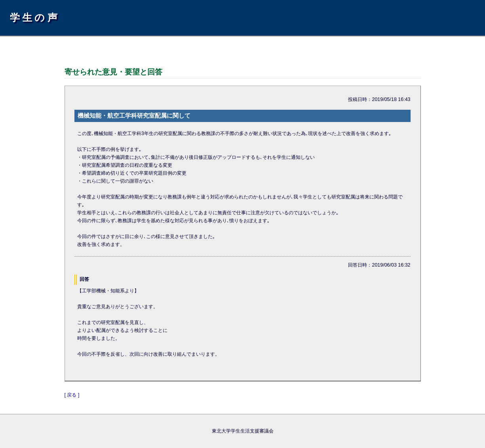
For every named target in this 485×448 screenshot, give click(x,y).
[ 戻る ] (72, 395)
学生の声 (35, 17)
